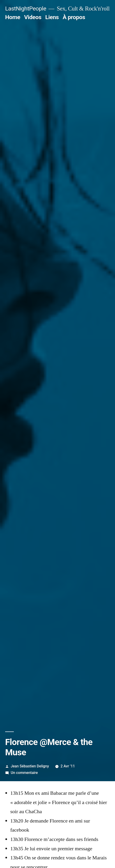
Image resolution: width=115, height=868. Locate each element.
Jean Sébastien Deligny (30, 766)
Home (13, 17)
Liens (52, 17)
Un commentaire (24, 773)
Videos (33, 17)
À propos (74, 17)
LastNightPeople (26, 9)
